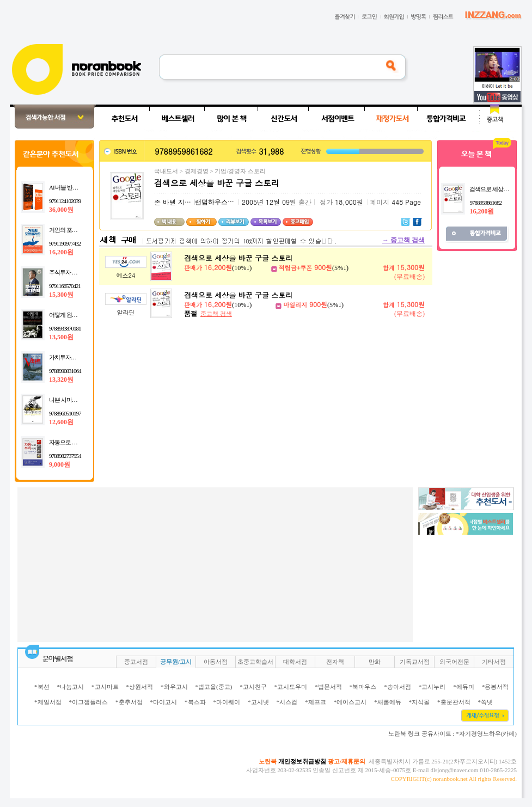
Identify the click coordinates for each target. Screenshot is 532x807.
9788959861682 (485, 203)
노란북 (268, 761)
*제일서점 (48, 702)
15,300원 (61, 295)
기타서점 (494, 662)
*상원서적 (140, 687)
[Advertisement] (197, 564)
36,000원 (61, 210)
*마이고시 (164, 702)
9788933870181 (65, 328)
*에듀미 (464, 687)
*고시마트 (105, 687)
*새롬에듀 (388, 702)
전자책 (335, 662)
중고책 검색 (403, 240)
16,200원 (61, 252)
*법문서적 (328, 687)
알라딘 (126, 312)
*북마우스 (363, 687)
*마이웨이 (227, 702)
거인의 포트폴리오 (71, 230)
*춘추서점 (129, 702)
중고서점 (136, 662)
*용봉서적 (496, 687)
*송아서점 (398, 687)
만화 (375, 662)
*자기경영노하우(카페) (486, 733)
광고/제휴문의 (347, 761)
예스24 (126, 275)
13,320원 (61, 380)
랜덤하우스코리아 (221, 202)
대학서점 (295, 662)
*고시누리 (432, 687)
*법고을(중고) (214, 687)
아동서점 (216, 662)
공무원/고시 (176, 662)
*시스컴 (287, 702)
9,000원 (60, 464)
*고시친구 (253, 687)
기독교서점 (415, 662)
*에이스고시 (350, 702)
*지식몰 (420, 702)
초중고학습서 (255, 662)
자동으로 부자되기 (71, 442)
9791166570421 (65, 286)
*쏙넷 (486, 702)
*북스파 (195, 702)
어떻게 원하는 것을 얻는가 (80, 315)
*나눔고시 (71, 687)
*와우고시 (174, 687)
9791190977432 (65, 243)
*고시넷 (258, 702)
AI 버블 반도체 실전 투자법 (81, 187)
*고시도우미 (291, 687)
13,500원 (61, 337)
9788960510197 (65, 413)
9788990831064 (65, 371)
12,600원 (61, 422)
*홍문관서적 (454, 702)
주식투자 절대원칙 (71, 272)
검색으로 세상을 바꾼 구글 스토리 (238, 258)
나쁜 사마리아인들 (71, 400)
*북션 (42, 687)
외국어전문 (454, 662)
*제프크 (316, 702)
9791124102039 (65, 201)
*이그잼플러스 (89, 702)
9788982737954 (65, 456)
